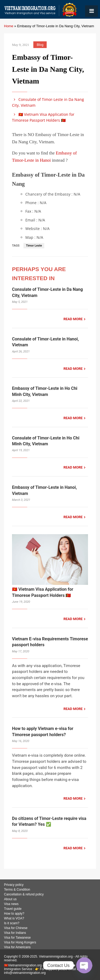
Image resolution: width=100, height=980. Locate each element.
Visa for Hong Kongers (20, 942)
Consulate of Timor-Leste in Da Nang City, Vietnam (48, 102)
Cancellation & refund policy (24, 894)
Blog (40, 45)
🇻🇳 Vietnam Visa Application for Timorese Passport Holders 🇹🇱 (43, 117)
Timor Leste (34, 246)
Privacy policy (14, 885)
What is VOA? (14, 918)
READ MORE (73, 319)
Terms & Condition (17, 890)
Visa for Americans (17, 947)
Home (9, 26)
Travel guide (13, 909)
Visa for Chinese (16, 928)
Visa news (11, 904)
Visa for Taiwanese (17, 938)
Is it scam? (12, 923)
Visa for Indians (15, 933)
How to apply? (14, 914)
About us (10, 899)
